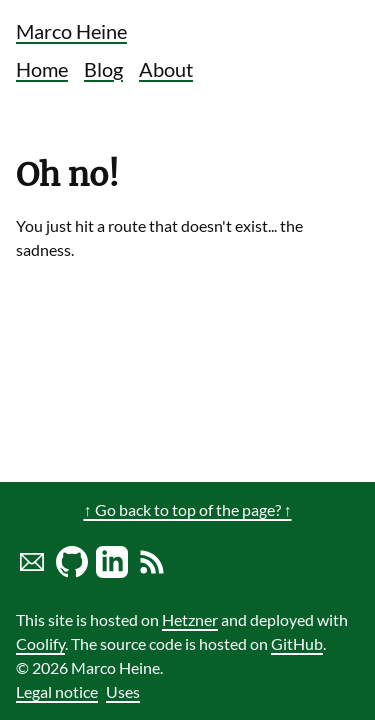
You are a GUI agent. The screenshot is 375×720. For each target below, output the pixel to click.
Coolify (40, 643)
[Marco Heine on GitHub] (72, 571)
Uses (123, 691)
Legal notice (57, 691)
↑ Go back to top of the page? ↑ (188, 509)
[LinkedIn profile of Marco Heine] (112, 571)
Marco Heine (71, 31)
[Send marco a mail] (32, 571)
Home (42, 69)
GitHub (297, 643)
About (166, 69)
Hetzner (190, 619)
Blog (103, 69)
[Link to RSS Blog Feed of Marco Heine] (152, 571)
